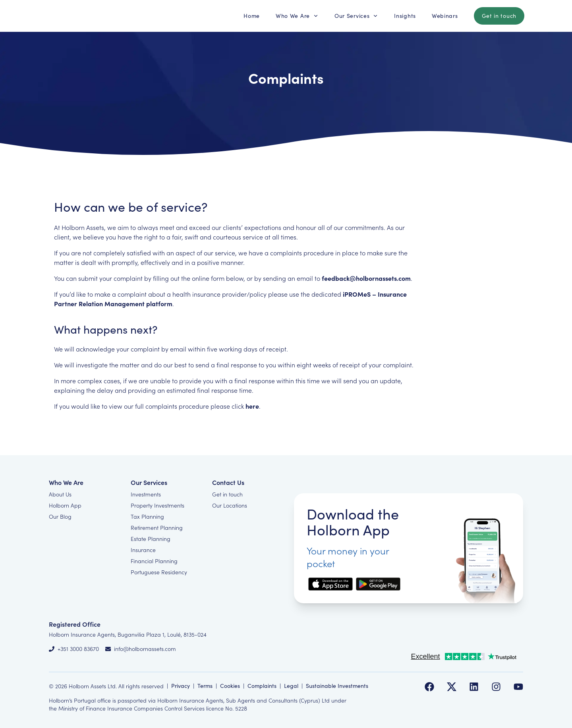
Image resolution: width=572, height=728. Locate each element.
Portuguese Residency (159, 572)
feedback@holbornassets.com (366, 278)
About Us (60, 494)
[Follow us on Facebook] (429, 687)
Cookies (230, 686)
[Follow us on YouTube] (518, 687)
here (252, 406)
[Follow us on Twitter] (452, 687)
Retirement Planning (157, 527)
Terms (205, 686)
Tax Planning (147, 516)
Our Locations (230, 505)
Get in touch (227, 494)
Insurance (143, 550)
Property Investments (157, 505)
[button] (252, 16)
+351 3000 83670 (78, 649)
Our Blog (60, 516)
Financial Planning (154, 561)
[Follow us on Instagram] (496, 687)
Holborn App (65, 505)
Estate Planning (151, 539)
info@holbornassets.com (145, 649)
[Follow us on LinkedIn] (474, 687)
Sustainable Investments (337, 686)
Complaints (262, 686)
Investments (146, 494)
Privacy (181, 686)
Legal (291, 686)
